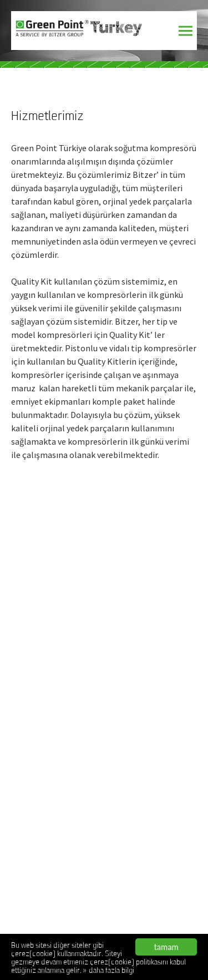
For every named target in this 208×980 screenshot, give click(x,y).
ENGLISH (25, 825)
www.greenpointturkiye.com (58, 690)
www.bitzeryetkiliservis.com (58, 633)
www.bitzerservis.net (47, 604)
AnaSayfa (27, 753)
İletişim (23, 810)
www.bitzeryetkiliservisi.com (59, 661)
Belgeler (25, 796)
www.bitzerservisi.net (47, 618)
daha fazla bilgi (111, 972)
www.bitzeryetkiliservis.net (57, 647)
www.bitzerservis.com (48, 589)
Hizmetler (27, 782)
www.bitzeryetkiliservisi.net (57, 676)
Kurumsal (26, 767)
